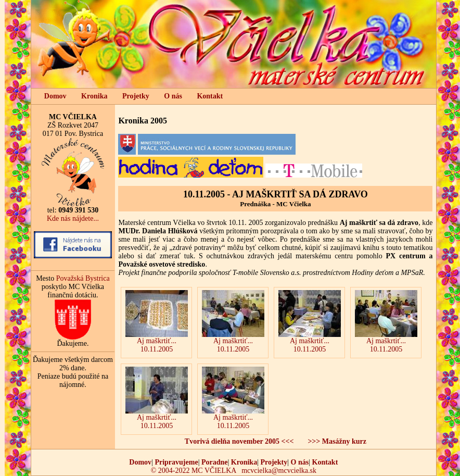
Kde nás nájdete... (73, 218)
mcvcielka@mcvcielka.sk (279, 471)
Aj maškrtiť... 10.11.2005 (157, 322)
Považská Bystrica (83, 278)
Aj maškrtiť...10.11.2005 (310, 322)
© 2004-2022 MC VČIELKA (194, 471)
